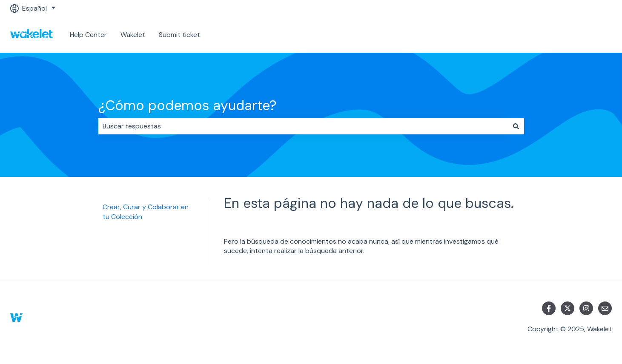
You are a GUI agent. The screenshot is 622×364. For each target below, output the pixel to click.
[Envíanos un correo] (605, 308)
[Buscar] (516, 126)
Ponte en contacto (573, 35)
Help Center (88, 35)
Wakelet (133, 35)
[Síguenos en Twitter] (568, 308)
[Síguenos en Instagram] (586, 308)
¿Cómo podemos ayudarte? (187, 105)
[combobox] (303, 126)
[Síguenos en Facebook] (549, 308)
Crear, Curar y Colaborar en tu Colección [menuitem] (146, 212)
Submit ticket (179, 35)
